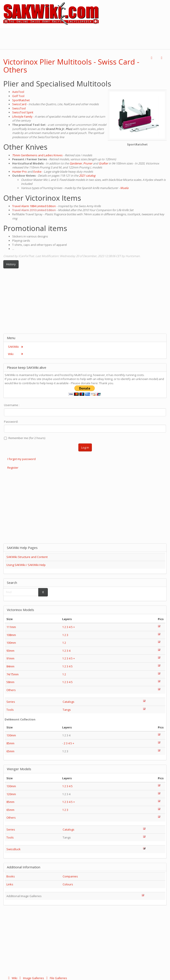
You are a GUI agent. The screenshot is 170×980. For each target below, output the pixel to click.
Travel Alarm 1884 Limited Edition (34, 206)
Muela (124, 188)
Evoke (38, 172)
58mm (10, 682)
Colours (68, 884)
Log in (85, 447)
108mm (11, 635)
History (11, 264)
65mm (10, 751)
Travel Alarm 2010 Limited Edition (34, 210)
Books (11, 876)
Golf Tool (18, 96)
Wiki (12, 978)
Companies (70, 876)
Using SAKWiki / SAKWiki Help (26, 565)
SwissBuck (14, 849)
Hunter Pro (19, 172)
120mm (11, 794)
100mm (11, 643)
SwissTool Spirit (23, 112)
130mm (11, 735)
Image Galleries (31, 978)
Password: (11, 422)
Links (10, 884)
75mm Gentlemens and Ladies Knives (37, 155)
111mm (11, 627)
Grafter (103, 163)
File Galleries (56, 978)
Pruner (88, 163)
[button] (152, 58)
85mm (10, 743)
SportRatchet (21, 100)
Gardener (76, 163)
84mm (10, 666)
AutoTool (18, 92)
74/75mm (13, 674)
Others (11, 690)
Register (13, 468)
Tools (10, 710)
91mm (10, 658)
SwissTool (19, 108)
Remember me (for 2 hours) (25, 438)
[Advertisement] (89, 38)
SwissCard (19, 104)
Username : (12, 405)
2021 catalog (87, 176)
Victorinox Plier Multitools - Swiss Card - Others (71, 66)
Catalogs (69, 702)
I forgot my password (21, 459)
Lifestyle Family (22, 117)
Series (11, 702)
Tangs (67, 710)
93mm (10, 651)
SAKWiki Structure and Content (27, 557)
